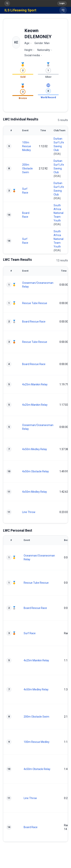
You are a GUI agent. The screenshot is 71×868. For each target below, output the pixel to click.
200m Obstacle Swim (27, 168)
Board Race (31, 827)
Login (62, 3)
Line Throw (29, 512)
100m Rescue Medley (27, 146)
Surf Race (30, 633)
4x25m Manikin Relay (35, 384)
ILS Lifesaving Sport (20, 10)
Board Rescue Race (34, 322)
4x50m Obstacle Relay (35, 471)
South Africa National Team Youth (59, 213)
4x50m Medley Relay (35, 449)
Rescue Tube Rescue (35, 303)
